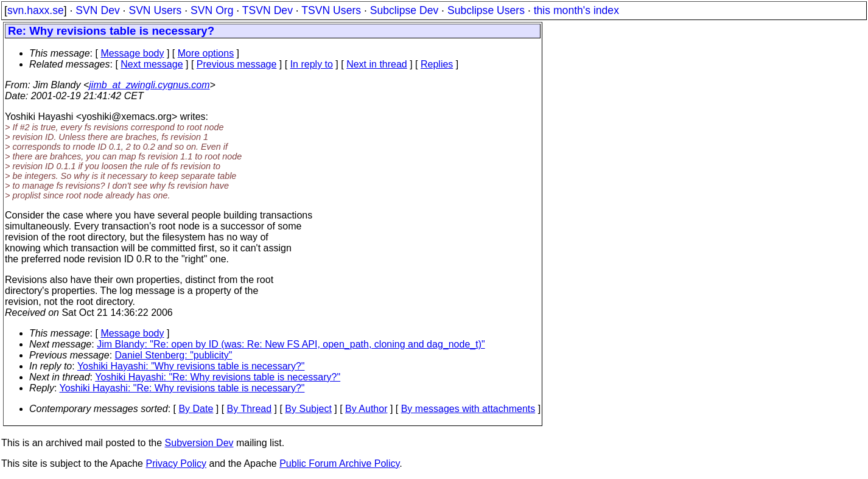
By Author (366, 409)
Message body (132, 53)
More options (206, 53)
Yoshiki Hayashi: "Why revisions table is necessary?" (191, 366)
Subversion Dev (199, 443)
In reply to (312, 64)
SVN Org (212, 10)
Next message (152, 64)
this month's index (576, 10)
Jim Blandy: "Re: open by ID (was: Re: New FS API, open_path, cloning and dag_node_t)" (291, 344)
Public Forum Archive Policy (339, 463)
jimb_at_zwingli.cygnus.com (149, 85)
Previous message (237, 64)
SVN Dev (97, 10)
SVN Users (155, 10)
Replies (437, 64)
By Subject (308, 409)
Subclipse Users (486, 10)
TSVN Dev (268, 10)
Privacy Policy (176, 463)
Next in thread (377, 64)
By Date (196, 409)
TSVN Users (331, 10)
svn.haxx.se (36, 10)
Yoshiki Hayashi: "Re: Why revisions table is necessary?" (218, 377)
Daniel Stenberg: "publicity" (174, 355)
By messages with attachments (468, 409)
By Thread (250, 409)
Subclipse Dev (404, 10)
